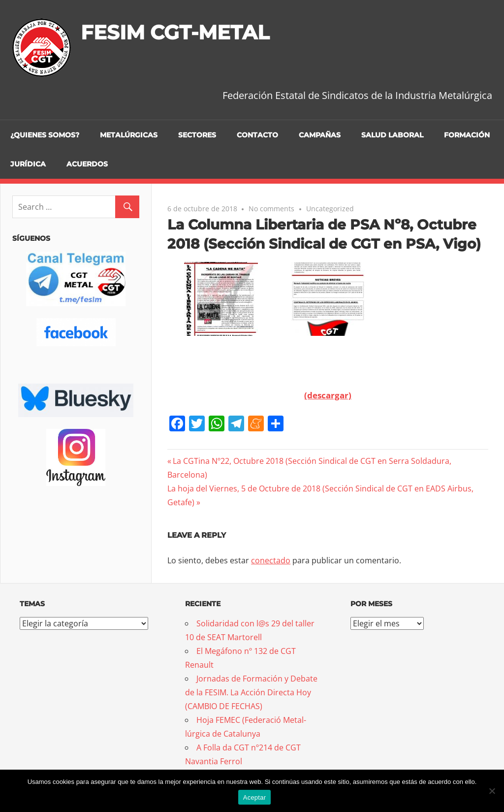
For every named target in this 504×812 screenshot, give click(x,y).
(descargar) (328, 395)
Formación (467, 135)
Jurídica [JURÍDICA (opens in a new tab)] (28, 164)
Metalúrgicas (129, 135)
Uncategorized (330, 209)
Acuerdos (87, 164)
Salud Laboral (392, 135)
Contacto (257, 135)
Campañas (320, 135)
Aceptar (255, 797)
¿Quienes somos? (45, 135)
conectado (271, 560)
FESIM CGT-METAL (175, 32)
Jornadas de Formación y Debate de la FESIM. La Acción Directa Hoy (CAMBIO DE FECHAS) (251, 692)
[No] (492, 791)
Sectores (197, 135)
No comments (271, 209)
